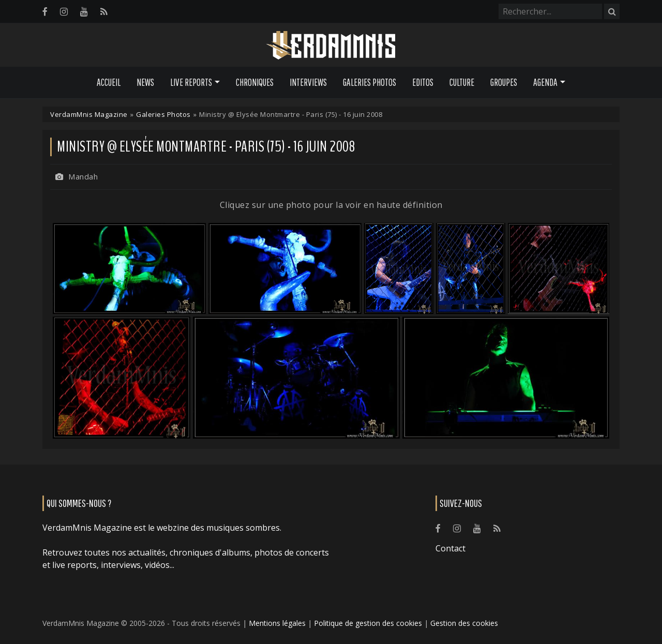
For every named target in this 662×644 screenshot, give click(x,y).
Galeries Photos (370, 82)
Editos (423, 82)
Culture (462, 82)
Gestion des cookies (464, 623)
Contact (450, 548)
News (145, 82)
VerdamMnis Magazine (89, 114)
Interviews (308, 82)
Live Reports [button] (191, 82)
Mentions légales (277, 623)
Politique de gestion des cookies (368, 623)
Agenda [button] (545, 82)
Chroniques (255, 82)
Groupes (504, 82)
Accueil (109, 82)
